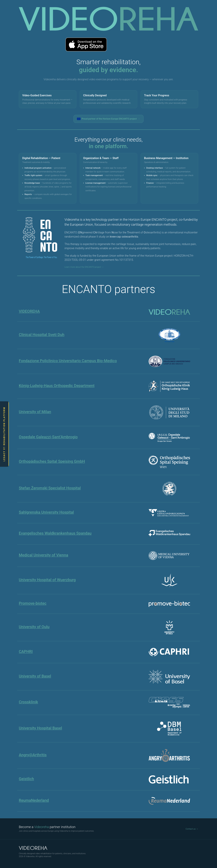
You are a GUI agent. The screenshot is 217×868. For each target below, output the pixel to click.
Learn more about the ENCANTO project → (84, 267)
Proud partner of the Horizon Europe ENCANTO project (109, 119)
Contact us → (192, 829)
